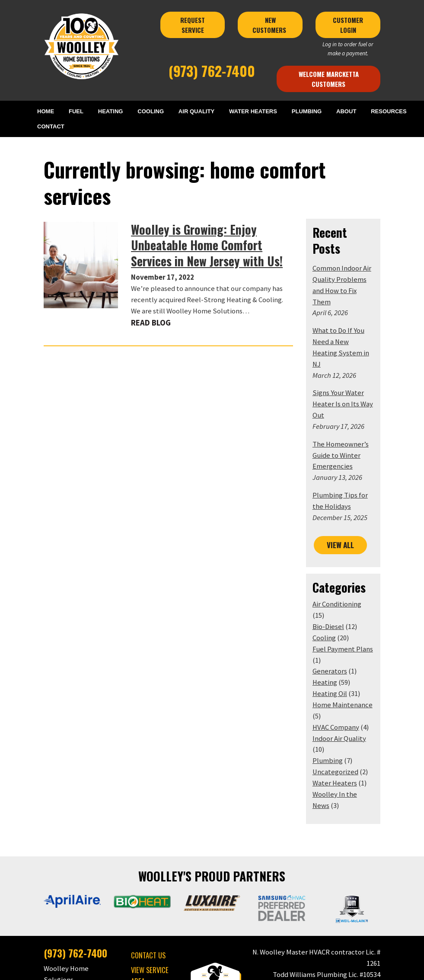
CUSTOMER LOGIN (361, 25)
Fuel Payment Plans (351, 574)
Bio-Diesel (336, 552)
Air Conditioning (345, 541)
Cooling (332, 563)
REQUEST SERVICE (192, 25)
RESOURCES (387, 111)
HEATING (112, 111)
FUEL (78, 111)
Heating (333, 608)
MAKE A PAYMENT (146, 910)
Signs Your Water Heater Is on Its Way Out (351, 341)
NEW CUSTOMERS (276, 25)
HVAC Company (344, 652)
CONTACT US (140, 870)
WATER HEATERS (253, 111)
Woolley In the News (352, 708)
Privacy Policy (207, 969)
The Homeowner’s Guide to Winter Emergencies (348, 392)
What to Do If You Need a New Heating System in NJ (351, 289)
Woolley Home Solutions (158, 969)
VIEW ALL (349, 481)
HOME (48, 111)
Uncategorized (343, 686)
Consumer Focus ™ (314, 969)
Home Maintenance (350, 630)
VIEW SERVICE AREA (142, 890)
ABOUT (346, 111)
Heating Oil (338, 619)
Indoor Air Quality (347, 663)
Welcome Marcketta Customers (340, 79)
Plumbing (335, 675)
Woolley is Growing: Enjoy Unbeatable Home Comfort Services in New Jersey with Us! (211, 220)
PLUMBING (306, 111)
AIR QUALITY (197, 111)
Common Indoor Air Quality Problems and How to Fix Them (354, 238)
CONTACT (54, 127)
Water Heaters (343, 697)
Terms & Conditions (249, 969)
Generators (338, 596)
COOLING (151, 111)
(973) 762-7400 (212, 70)
